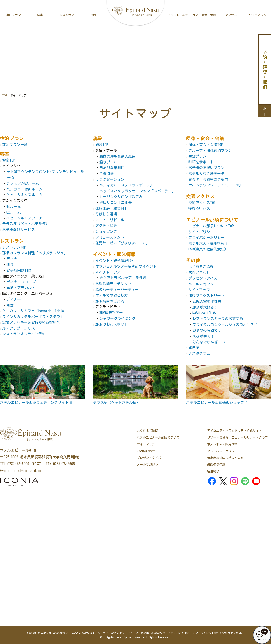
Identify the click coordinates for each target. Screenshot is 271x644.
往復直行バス (199, 208)
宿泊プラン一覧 (15, 145)
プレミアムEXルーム (23, 183)
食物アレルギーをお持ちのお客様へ (31, 322)
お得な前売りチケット (113, 284)
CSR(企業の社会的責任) (207, 249)
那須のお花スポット (112, 324)
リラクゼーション (110, 179)
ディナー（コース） (23, 282)
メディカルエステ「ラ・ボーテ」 (126, 185)
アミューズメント (110, 237)
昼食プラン (197, 156)
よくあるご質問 (201, 267)
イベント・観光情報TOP (114, 261)
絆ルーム (14, 207)
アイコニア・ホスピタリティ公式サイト (235, 431)
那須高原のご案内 (110, 301)
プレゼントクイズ (203, 278)
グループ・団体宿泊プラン (210, 151)
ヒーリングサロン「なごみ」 (123, 197)
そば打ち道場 (106, 214)
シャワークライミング (117, 318)
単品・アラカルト (21, 288)
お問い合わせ (199, 273)
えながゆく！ (203, 336)
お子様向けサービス (19, 230)
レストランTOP (14, 247)
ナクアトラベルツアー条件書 (123, 278)
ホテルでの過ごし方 (112, 295)
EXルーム (14, 212)
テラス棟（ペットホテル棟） (26, 224)
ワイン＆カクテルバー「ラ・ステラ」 (33, 317)
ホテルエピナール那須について (158, 438)
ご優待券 (107, 174)
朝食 (10, 264)
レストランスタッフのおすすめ (218, 319)
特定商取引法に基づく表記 (225, 458)
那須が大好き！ (205, 307)
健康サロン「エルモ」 (117, 203)
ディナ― (14, 299)
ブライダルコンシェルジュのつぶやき (223, 325)
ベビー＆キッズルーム (24, 195)
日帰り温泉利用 (112, 168)
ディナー (14, 259)
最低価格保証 (216, 465)
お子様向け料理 (19, 270)
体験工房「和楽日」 (112, 208)
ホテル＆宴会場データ (206, 174)
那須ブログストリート (206, 296)
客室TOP (9, 160)
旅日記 (194, 348)
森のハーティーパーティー (117, 290)
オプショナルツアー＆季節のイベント (126, 266)
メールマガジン (201, 284)
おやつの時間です (207, 330)
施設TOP (102, 145)
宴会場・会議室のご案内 (208, 179)
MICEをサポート (201, 162)
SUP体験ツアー (111, 313)
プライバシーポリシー (206, 238)
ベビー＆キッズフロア (24, 218)
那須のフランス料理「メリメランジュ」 (35, 253)
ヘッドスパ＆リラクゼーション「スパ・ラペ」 (137, 191)
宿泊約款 (213, 471)
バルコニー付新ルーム (24, 189)
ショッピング (106, 231)
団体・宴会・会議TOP (206, 145)
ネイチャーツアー (110, 272)
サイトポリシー (201, 232)
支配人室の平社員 (207, 301)
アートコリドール (110, 220)
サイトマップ (199, 290)
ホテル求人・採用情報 (206, 243)
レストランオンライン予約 (24, 334)
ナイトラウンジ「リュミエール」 (215, 185)
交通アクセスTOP (202, 203)
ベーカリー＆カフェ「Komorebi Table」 (35, 311)
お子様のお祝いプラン (206, 168)
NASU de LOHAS (204, 313)
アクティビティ (108, 226)
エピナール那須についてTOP (211, 226)
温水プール (108, 162)
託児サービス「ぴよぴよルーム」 (122, 243)
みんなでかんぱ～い (209, 342)
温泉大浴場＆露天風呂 (117, 156)
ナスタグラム (199, 354)
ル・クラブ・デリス (19, 328)
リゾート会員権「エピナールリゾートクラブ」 (239, 438)
